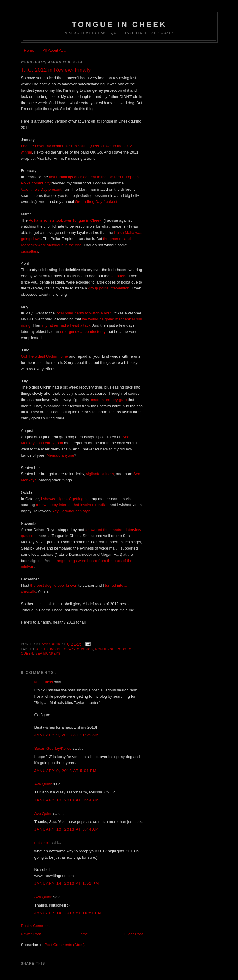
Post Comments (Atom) (65, 945)
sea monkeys (48, 653)
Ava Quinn (43, 784)
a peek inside (49, 649)
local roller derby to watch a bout (84, 313)
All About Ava (54, 50)
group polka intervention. (109, 288)
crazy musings (78, 649)
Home (29, 50)
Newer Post (31, 934)
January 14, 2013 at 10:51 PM (68, 913)
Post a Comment (36, 926)
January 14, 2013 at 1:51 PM (67, 883)
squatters (118, 276)
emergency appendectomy (83, 332)
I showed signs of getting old (65, 499)
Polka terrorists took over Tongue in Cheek (65, 220)
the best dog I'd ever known (54, 585)
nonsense (105, 649)
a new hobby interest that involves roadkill (72, 505)
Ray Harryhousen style (71, 511)
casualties (30, 251)
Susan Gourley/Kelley (53, 748)
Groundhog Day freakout (96, 202)
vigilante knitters (100, 474)
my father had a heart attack (67, 325)
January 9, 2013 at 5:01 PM (66, 771)
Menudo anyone (60, 455)
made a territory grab (109, 400)
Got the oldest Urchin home (45, 356)
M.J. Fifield (44, 682)
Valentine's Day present (41, 189)
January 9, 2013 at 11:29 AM (67, 735)
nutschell (42, 843)
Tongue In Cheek (119, 24)
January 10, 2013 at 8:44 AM (67, 800)
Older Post (134, 934)
